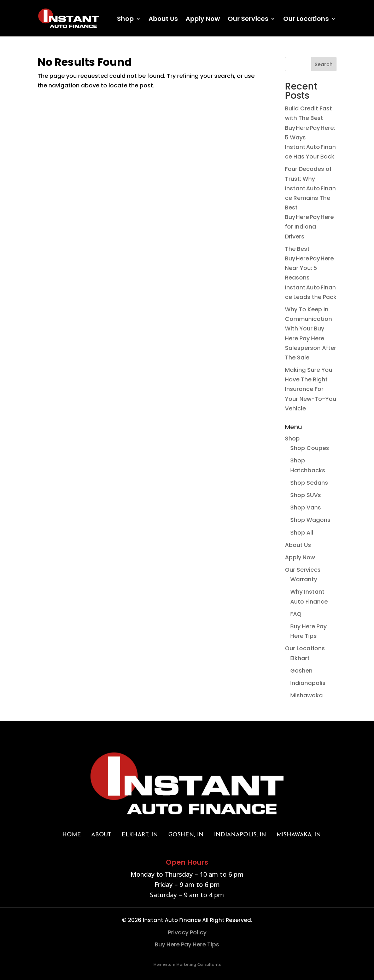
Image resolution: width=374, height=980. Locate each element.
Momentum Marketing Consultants (187, 965)
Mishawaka (306, 695)
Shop (125, 20)
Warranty (304, 579)
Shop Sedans (309, 483)
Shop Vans (306, 508)
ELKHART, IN (140, 835)
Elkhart (300, 658)
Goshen (301, 671)
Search (324, 64)
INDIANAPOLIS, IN (240, 835)
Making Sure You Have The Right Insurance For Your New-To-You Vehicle (311, 389)
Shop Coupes (310, 448)
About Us (163, 20)
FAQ (296, 614)
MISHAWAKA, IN (299, 835)
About (101, 835)
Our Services (248, 20)
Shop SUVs (306, 495)
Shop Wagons (310, 520)
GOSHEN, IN (186, 835)
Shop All (302, 533)
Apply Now (203, 20)
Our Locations (306, 20)
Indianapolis (308, 683)
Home (72, 835)
